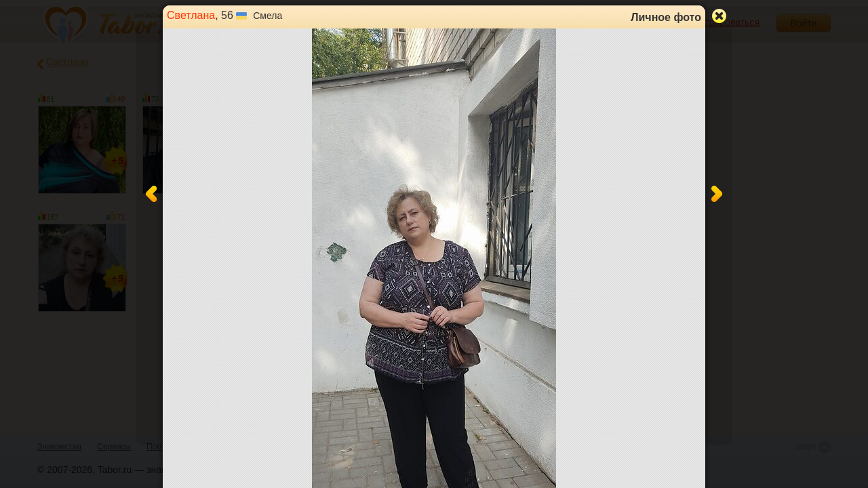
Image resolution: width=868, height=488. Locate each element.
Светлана (191, 15)
